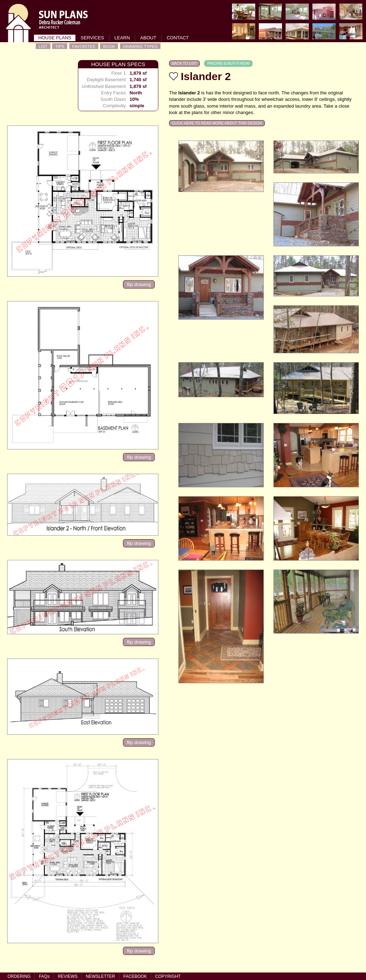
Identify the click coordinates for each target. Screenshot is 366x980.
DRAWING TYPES (140, 46)
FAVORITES (84, 46)
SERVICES (92, 38)
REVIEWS (68, 976)
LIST (43, 46)
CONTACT (178, 38)
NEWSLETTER (100, 976)
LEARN (122, 38)
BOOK (109, 46)
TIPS (60, 46)
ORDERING (19, 976)
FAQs (44, 976)
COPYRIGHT (168, 976)
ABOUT (148, 38)
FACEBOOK (135, 976)
